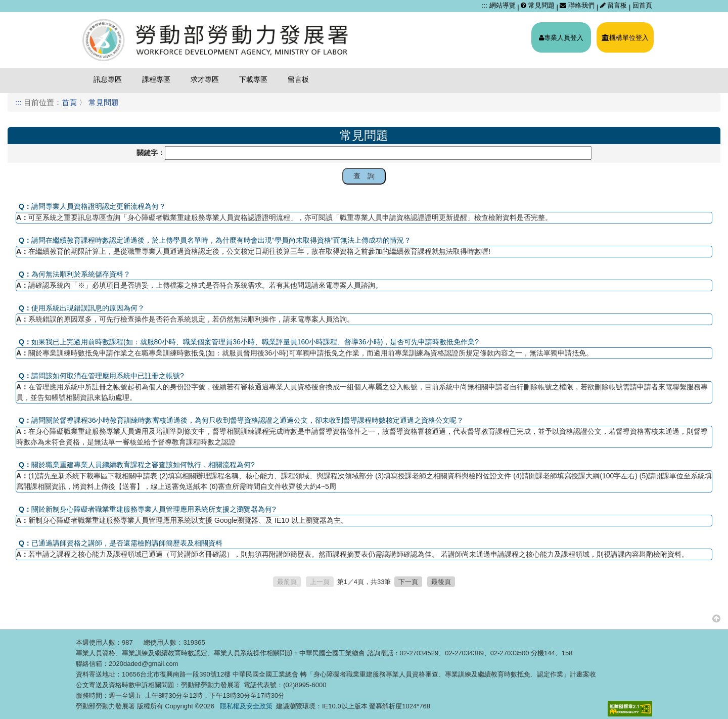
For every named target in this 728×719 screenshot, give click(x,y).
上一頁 (320, 582)
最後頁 (441, 582)
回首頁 (642, 5)
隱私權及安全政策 (246, 706)
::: (485, 5)
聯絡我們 (577, 5)
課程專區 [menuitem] (156, 79)
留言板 (615, 5)
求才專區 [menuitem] (205, 79)
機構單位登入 (625, 38)
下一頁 (408, 582)
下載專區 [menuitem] (253, 79)
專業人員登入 (561, 38)
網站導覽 (503, 5)
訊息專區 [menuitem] (108, 79)
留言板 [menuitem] (298, 79)
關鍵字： (151, 153)
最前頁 (287, 582)
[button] (716, 618)
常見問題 (538, 5)
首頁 (69, 102)
